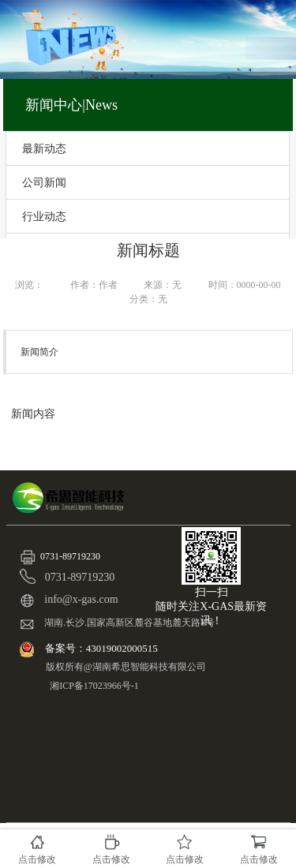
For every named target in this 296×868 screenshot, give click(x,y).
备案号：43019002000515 (103, 648)
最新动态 (44, 148)
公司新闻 (44, 182)
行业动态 (44, 216)
